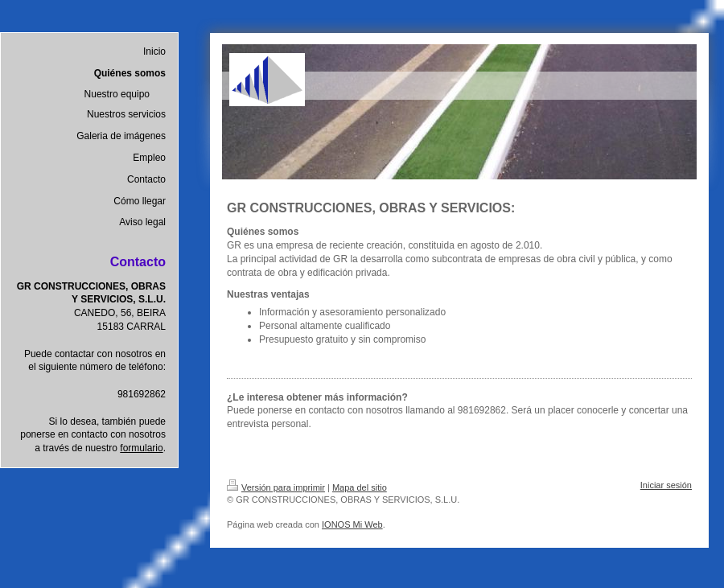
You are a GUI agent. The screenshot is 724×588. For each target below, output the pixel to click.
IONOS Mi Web (352, 524)
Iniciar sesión (666, 485)
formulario (141, 448)
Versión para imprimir (276, 487)
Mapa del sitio (360, 487)
